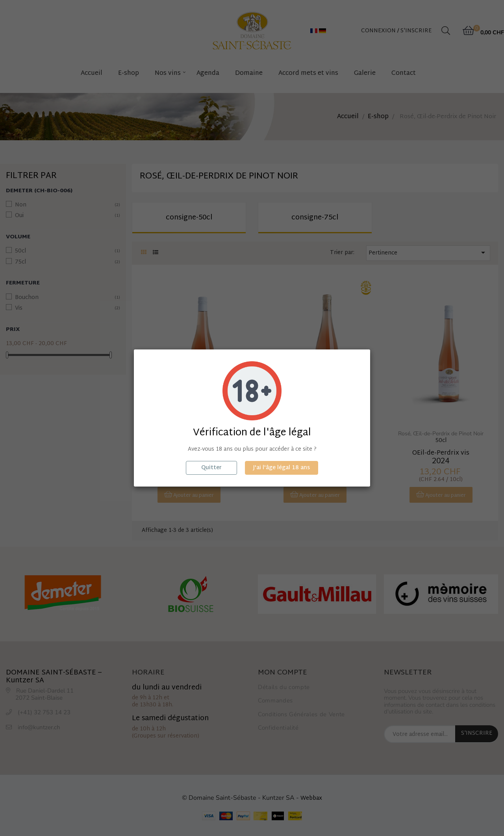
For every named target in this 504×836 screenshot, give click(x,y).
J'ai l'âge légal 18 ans (282, 468)
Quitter (211, 468)
